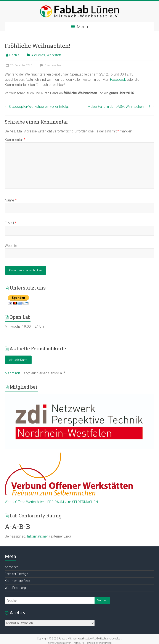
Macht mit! (13, 373)
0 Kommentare (50, 65)
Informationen (38, 536)
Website (11, 246)
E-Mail (10, 223)
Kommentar (15, 140)
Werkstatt (54, 55)
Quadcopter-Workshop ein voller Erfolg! (37, 107)
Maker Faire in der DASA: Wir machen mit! (121, 107)
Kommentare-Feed (17, 581)
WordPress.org (15, 588)
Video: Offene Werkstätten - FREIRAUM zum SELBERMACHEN (51, 502)
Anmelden (12, 567)
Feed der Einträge (16, 574)
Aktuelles (38, 55)
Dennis (14, 55)
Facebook (118, 80)
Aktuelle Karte (18, 360)
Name (11, 200)
